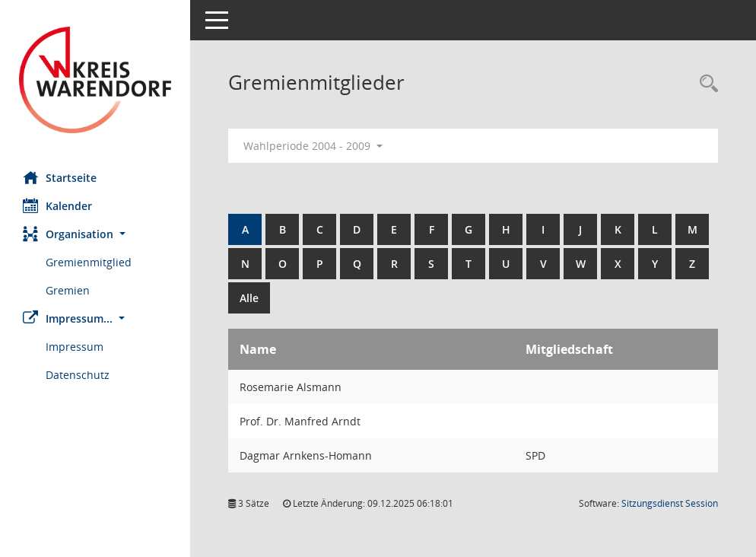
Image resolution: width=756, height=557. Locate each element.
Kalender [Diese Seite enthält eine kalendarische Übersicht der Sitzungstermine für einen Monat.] (57, 205)
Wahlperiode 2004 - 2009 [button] (313, 146)
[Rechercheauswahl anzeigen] (705, 84)
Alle (249, 298)
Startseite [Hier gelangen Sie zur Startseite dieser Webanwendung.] (60, 177)
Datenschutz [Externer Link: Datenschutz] (78, 375)
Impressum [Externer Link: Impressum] (75, 347)
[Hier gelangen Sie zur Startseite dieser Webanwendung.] (95, 80)
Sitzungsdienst (670, 503)
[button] (95, 234)
